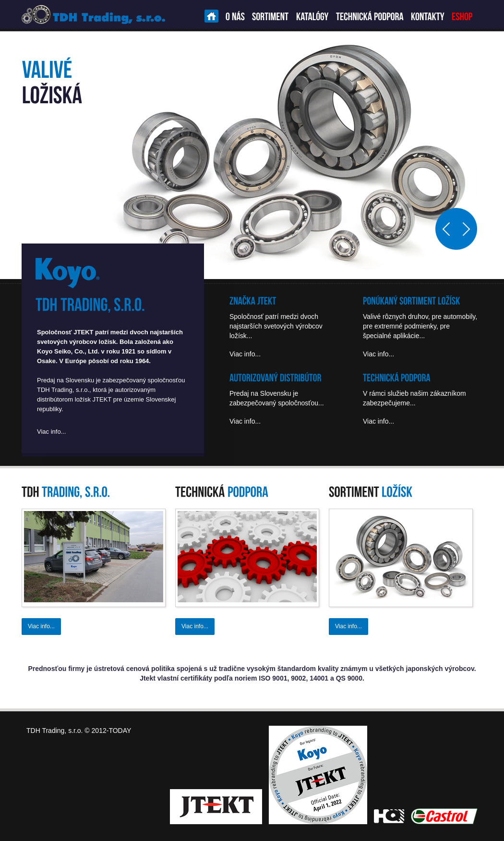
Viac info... (51, 432)
